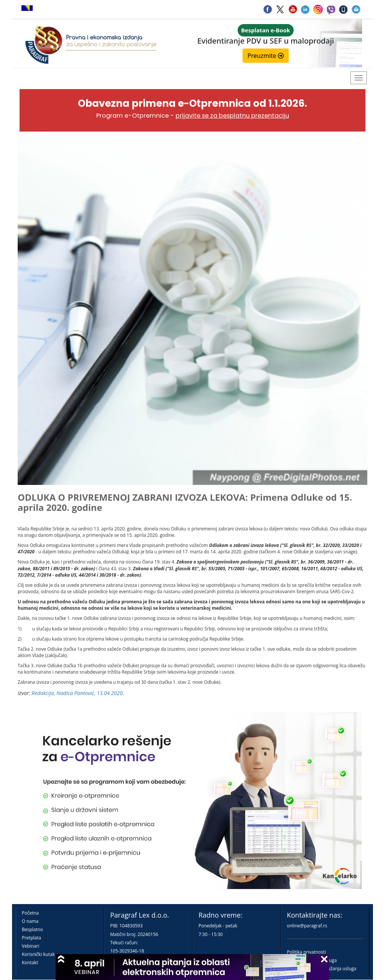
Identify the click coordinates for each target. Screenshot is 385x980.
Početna (30, 913)
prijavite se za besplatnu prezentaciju (232, 116)
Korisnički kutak (38, 954)
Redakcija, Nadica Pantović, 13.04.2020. (78, 693)
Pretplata (31, 938)
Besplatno (32, 929)
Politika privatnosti (306, 952)
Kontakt (30, 963)
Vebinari (30, 946)
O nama (30, 921)
